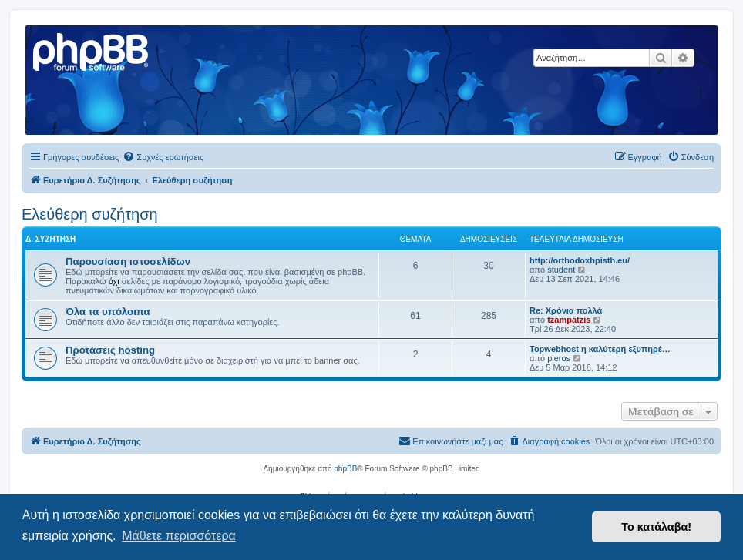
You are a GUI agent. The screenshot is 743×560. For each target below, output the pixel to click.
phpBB (345, 469)
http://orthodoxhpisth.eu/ (580, 260)
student (561, 270)
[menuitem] (163, 157)
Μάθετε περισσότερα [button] (179, 536)
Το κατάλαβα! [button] (656, 527)
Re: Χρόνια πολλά (566, 310)
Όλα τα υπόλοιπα (108, 312)
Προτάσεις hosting (110, 350)
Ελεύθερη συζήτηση (90, 214)
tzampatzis (569, 320)
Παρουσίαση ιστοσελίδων (128, 262)
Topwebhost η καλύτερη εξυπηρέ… (600, 349)
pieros (559, 358)
